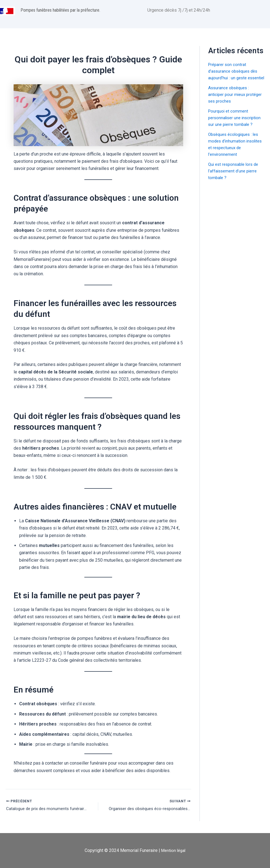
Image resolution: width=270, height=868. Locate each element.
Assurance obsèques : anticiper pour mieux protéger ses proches (230, 101)
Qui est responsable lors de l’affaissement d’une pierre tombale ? (235, 178)
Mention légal (173, 850)
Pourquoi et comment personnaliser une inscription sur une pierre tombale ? (236, 124)
